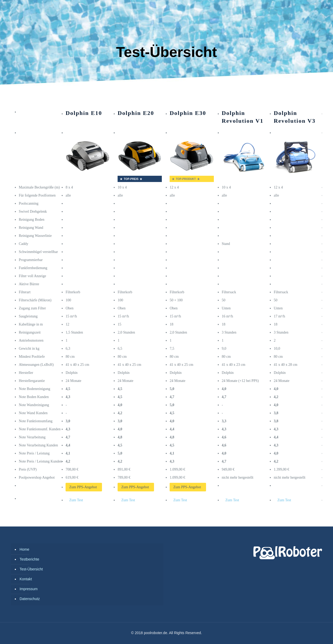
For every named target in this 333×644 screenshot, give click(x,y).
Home (24, 549)
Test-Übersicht (31, 569)
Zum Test (76, 500)
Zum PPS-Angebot (83, 487)
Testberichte (29, 559)
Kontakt (26, 579)
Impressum (28, 589)
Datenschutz (30, 599)
